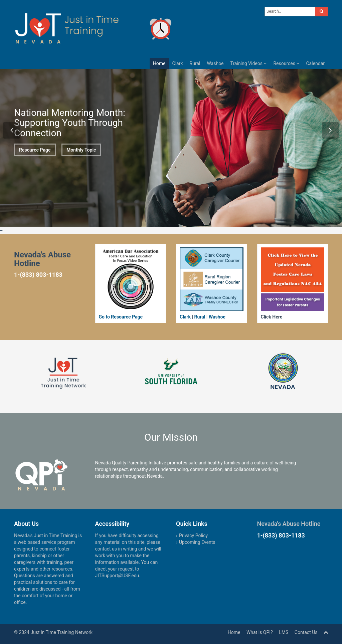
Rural (195, 63)
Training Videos (249, 63)
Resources (286, 63)
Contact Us (306, 632)
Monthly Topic (81, 153)
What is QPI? (260, 632)
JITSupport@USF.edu (117, 576)
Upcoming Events (197, 542)
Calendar (315, 63)
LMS (284, 632)
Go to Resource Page (121, 317)
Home (159, 63)
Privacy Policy (193, 535)
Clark (178, 63)
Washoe (215, 63)
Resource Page (35, 150)
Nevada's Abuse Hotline (289, 524)
